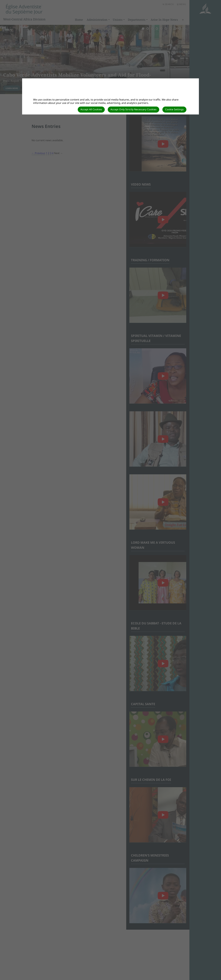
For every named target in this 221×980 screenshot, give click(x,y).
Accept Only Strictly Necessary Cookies (133, 109)
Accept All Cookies (91, 109)
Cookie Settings (174, 109)
